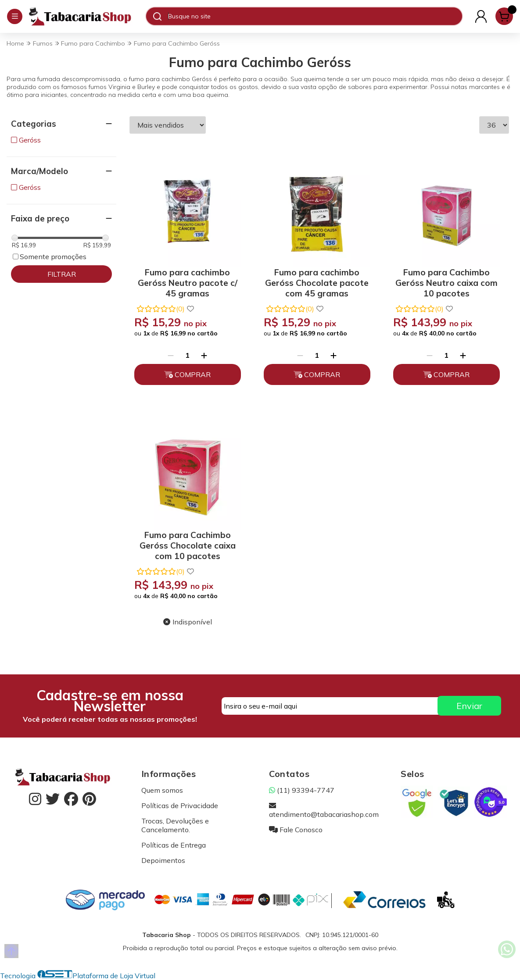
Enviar (469, 706)
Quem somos (162, 790)
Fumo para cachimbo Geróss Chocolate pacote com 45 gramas (317, 281)
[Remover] (171, 355)
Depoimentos (163, 860)
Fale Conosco (296, 830)
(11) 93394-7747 (302, 790)
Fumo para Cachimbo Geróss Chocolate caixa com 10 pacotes (188, 544)
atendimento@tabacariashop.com (324, 810)
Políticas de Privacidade (180, 805)
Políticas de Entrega (174, 845)
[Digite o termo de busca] (315, 16)
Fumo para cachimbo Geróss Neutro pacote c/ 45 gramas (188, 281)
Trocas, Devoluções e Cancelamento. (175, 825)
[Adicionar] (204, 355)
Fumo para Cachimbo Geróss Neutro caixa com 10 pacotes (446, 281)
